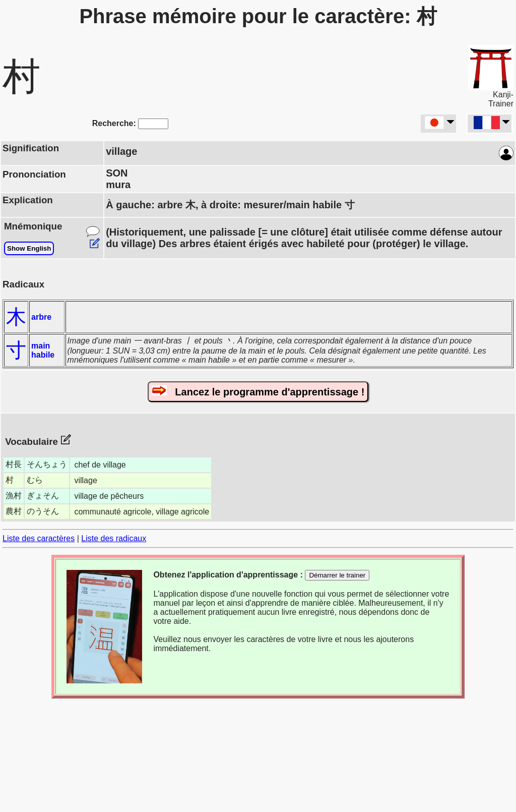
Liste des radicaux (114, 538)
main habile (43, 350)
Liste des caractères (39, 538)
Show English (29, 248)
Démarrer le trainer (337, 575)
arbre (41, 317)
